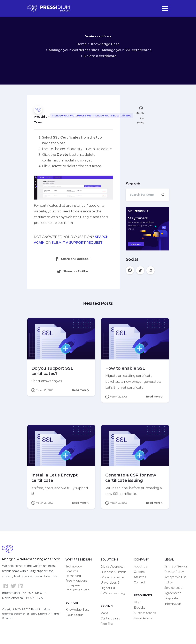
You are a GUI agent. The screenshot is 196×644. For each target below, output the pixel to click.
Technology (74, 566)
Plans (104, 613)
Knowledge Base (105, 44)
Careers (139, 572)
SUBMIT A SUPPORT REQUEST (77, 243)
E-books (140, 608)
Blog (137, 602)
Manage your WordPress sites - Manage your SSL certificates (100, 50)
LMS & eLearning (113, 593)
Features (72, 571)
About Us (140, 566)
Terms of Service (176, 566)
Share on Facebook (72, 259)
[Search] (142, 195)
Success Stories (145, 613)
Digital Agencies (112, 567)
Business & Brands (113, 572)
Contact (139, 582)
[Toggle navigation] (165, 8)
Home (82, 44)
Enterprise (73, 585)
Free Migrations (76, 581)
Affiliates (140, 577)
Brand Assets (143, 618)
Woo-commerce (112, 577)
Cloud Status (74, 615)
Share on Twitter (72, 271)
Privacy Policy (174, 572)
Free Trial (107, 624)
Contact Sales (110, 618)
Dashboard (73, 576)
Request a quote (77, 590)
